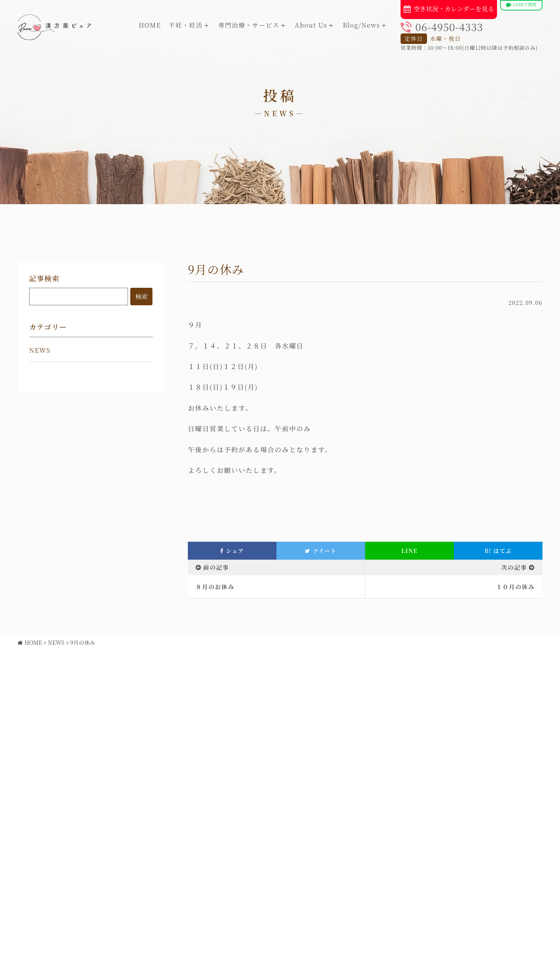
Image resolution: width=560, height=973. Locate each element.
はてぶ (498, 551)
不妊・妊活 (186, 25)
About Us (311, 25)
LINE (409, 551)
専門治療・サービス (249, 25)
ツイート (321, 551)
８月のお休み (215, 587)
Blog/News (361, 25)
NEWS (40, 350)
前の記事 (216, 567)
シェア (232, 551)
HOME (150, 25)
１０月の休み (515, 587)
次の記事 (514, 567)
